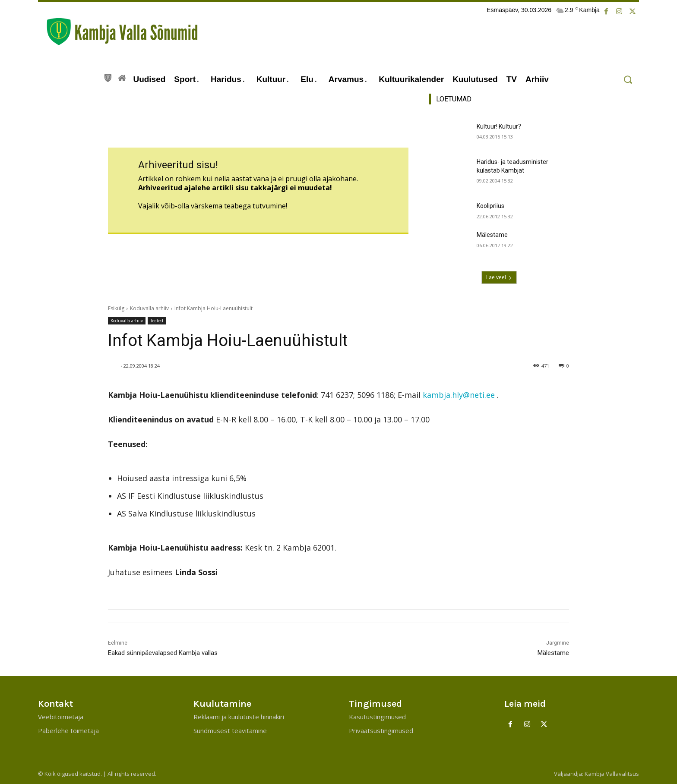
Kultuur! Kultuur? (499, 126)
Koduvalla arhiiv (149, 308)
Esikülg (116, 308)
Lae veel (499, 277)
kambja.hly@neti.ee (459, 395)
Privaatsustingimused (381, 730)
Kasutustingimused (377, 717)
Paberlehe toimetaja (68, 730)
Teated (157, 321)
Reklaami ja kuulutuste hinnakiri (239, 717)
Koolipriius (490, 206)
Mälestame (492, 235)
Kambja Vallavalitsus (612, 774)
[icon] (108, 77)
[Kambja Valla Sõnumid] (118, 32)
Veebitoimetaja (61, 717)
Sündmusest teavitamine (230, 730)
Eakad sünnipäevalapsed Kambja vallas (163, 653)
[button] (628, 80)
